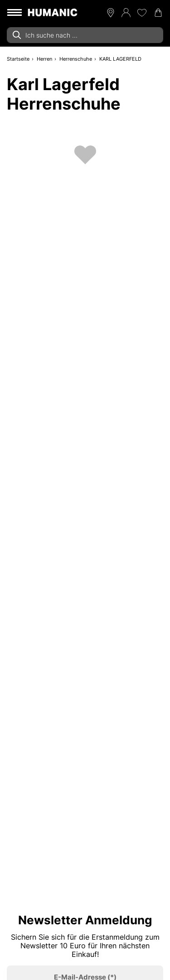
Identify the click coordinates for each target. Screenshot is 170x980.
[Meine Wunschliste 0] (142, 13)
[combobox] (85, 35)
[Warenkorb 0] (158, 13)
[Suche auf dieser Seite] (85, 35)
